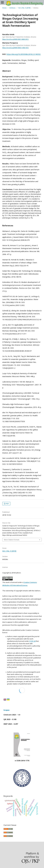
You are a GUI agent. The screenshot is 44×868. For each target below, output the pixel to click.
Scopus (7, 710)
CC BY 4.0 (32, 641)
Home (4, 8)
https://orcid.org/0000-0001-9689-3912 (15, 39)
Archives (12, 8)
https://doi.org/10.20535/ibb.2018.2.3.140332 (24, 54)
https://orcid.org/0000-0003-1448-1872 (15, 48)
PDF (7, 504)
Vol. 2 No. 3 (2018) (24, 8)
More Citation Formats (12, 540)
